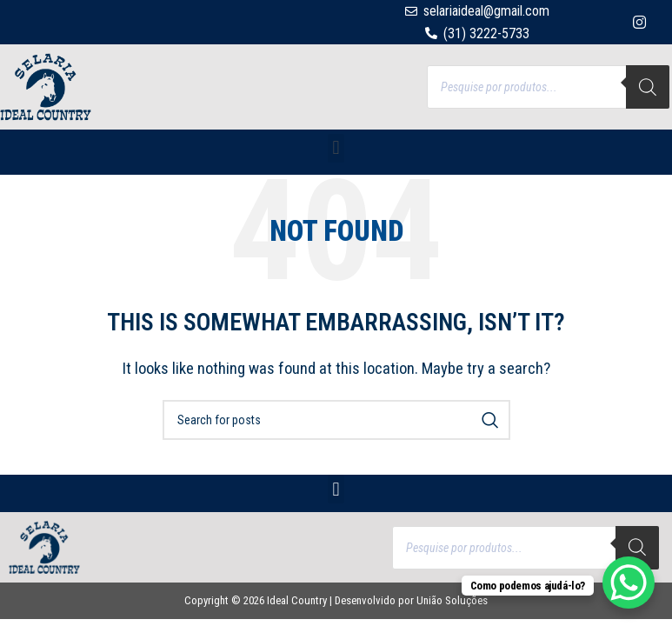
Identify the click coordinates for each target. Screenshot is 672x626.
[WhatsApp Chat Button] (629, 583)
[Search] (648, 87)
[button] (336, 148)
